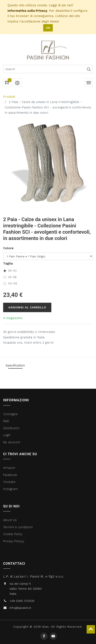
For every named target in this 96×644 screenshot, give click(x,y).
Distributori (12, 428)
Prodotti (9, 97)
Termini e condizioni (18, 527)
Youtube (9, 482)
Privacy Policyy (14, 541)
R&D (6, 421)
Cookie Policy (13, 534)
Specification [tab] (15, 365)
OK (48, 28)
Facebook (11, 475)
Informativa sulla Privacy (27, 11)
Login (7, 435)
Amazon (9, 468)
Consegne (10, 414)
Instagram (10, 489)
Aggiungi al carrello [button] (27, 307)
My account (12, 442)
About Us (10, 520)
